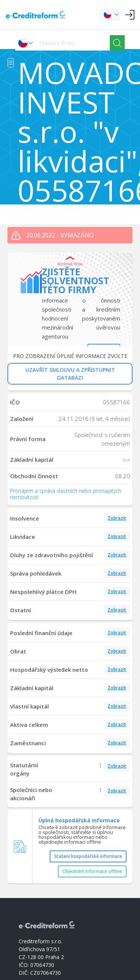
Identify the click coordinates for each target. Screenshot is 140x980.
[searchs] (73, 43)
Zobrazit (117, 518)
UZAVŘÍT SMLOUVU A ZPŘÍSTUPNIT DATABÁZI (70, 374)
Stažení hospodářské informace (88, 856)
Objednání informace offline (92, 871)
